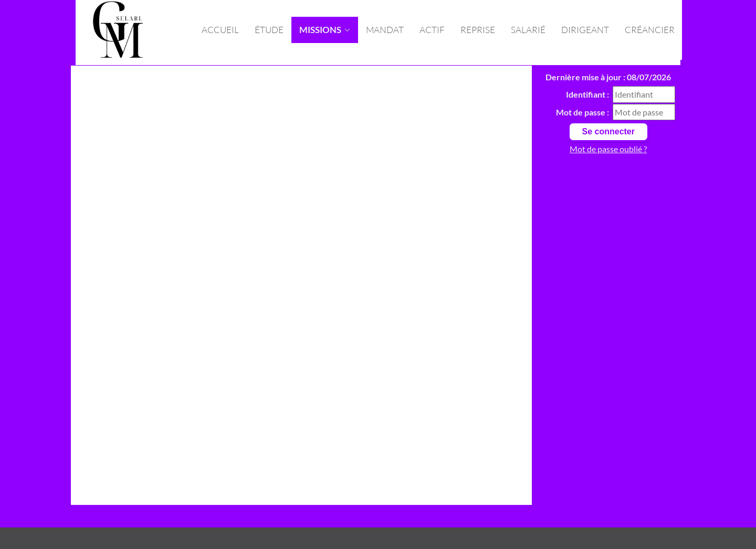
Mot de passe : (582, 112)
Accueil (220, 30)
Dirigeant (585, 30)
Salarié (528, 30)
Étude (269, 30)
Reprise (478, 30)
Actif (432, 30)
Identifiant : (587, 94)
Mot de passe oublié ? (608, 149)
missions (325, 30)
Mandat (385, 30)
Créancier (650, 30)
